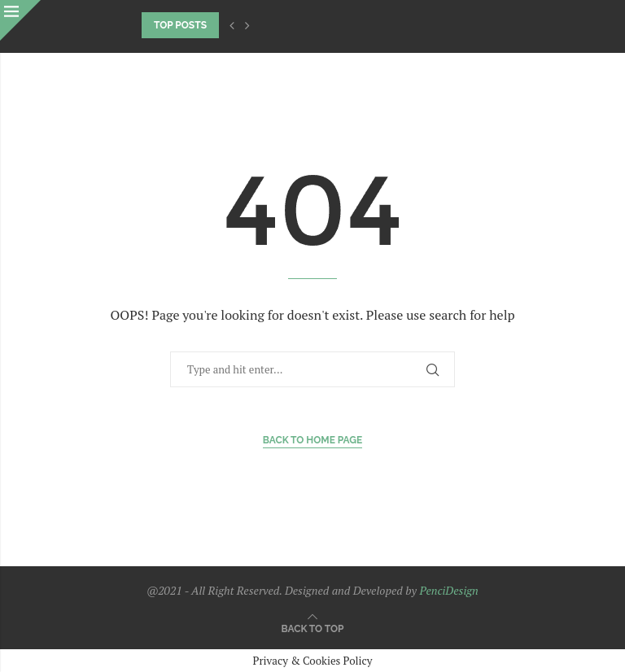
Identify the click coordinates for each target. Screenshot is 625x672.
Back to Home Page (313, 440)
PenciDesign (448, 590)
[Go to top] (313, 628)
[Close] (20, 20)
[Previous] (232, 25)
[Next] (247, 25)
